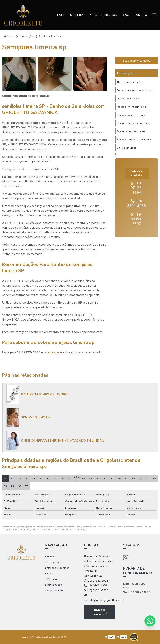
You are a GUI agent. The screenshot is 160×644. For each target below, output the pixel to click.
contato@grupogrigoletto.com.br (100, 598)
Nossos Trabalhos (103, 15)
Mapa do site (54, 591)
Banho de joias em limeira (131, 115)
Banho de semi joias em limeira (134, 140)
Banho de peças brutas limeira (133, 123)
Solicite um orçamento (137, 61)
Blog (126, 15)
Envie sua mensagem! (100, 612)
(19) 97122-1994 (137, 188)
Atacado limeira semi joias (131, 107)
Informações (53, 585)
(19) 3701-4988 (137, 203)
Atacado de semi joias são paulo (135, 90)
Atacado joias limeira (128, 99)
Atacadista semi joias (129, 82)
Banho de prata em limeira (131, 131)
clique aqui (52, 352)
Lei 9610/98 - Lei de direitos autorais (70, 530)
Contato (141, 15)
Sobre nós (77, 15)
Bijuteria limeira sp (127, 148)
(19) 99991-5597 (137, 219)
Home (61, 15)
